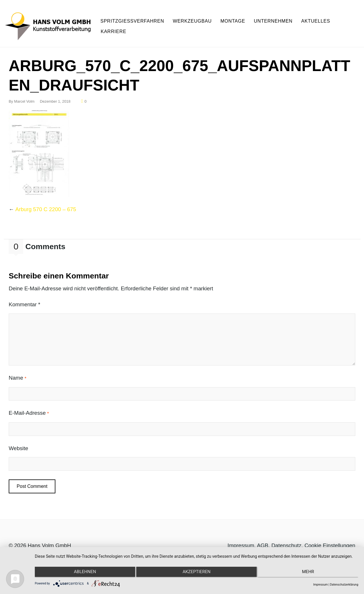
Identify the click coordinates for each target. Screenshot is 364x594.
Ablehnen (83, 573)
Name (17, 375)
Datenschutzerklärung (344, 585)
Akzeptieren (196, 573)
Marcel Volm (24, 99)
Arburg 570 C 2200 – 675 (46, 207)
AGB (263, 543)
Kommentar (25, 302)
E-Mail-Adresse (29, 411)
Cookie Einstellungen (330, 543)
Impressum (241, 543)
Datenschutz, (288, 543)
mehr (310, 573)
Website (18, 446)
